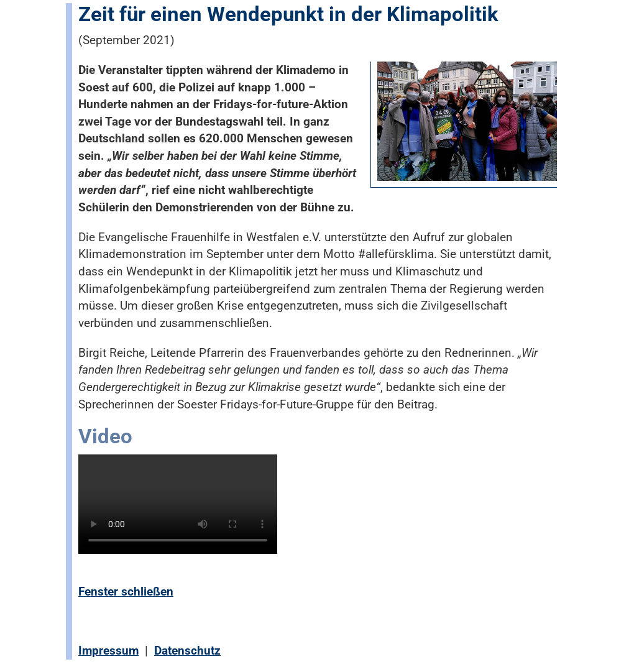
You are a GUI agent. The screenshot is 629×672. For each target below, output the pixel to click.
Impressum (108, 651)
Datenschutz (187, 651)
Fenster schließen (126, 591)
